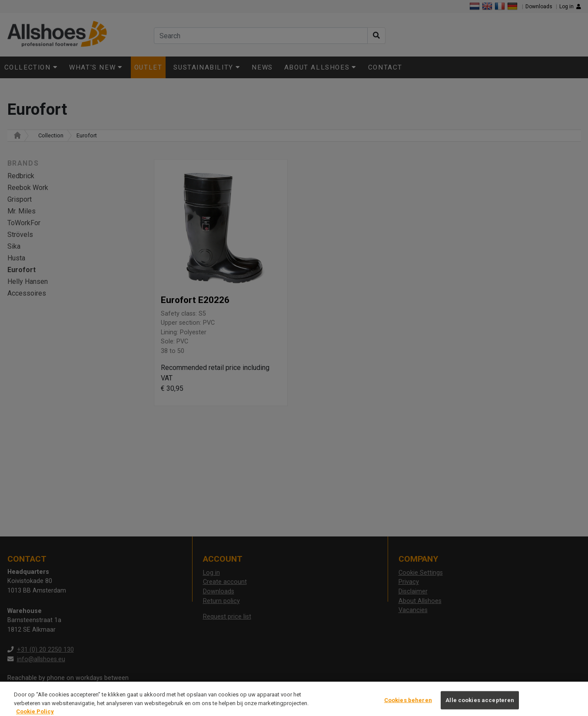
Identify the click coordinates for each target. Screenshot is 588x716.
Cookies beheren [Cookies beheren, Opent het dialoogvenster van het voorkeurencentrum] (408, 704)
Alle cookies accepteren (480, 704)
